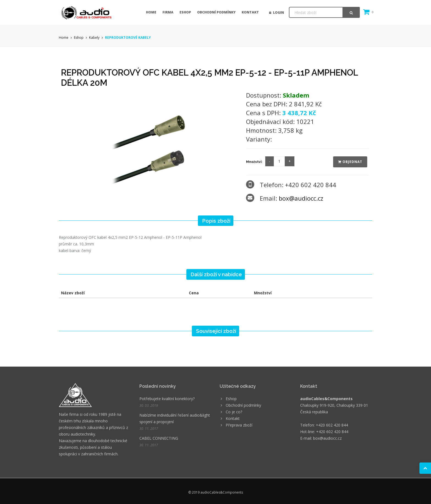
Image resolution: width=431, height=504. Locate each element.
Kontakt (250, 12)
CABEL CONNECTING (159, 438)
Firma (168, 12)
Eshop (185, 12)
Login (277, 13)
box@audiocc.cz (301, 198)
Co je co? (234, 412)
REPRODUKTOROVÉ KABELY (128, 38)
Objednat (350, 162)
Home (151, 12)
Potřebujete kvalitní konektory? (167, 399)
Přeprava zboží (239, 425)
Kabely (94, 38)
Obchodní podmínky (216, 12)
